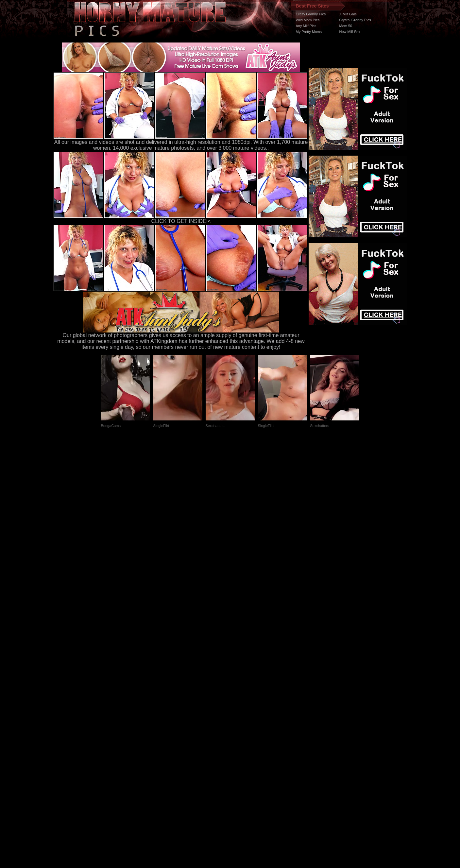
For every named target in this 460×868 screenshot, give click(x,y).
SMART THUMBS (241, 745)
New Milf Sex (350, 32)
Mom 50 (346, 26)
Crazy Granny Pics (311, 14)
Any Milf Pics (306, 26)
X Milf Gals (348, 14)
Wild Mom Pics (308, 20)
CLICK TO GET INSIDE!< (181, 221)
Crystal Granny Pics (355, 20)
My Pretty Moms (309, 32)
